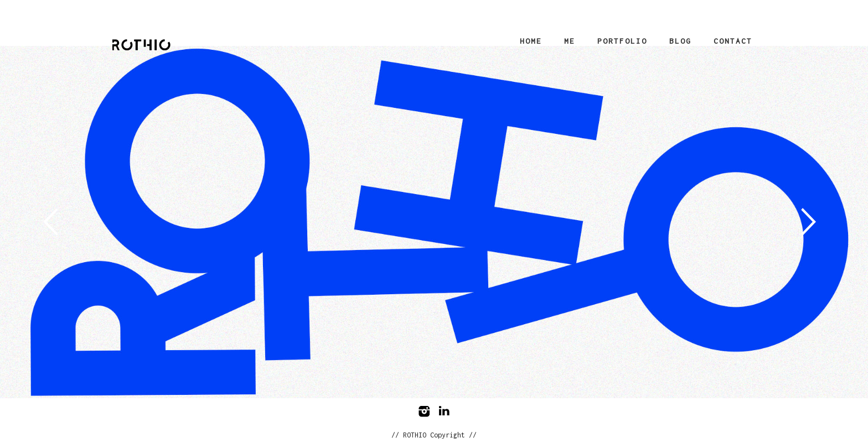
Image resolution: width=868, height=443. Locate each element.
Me (570, 41)
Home (531, 41)
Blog (680, 41)
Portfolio (622, 41)
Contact (733, 41)
